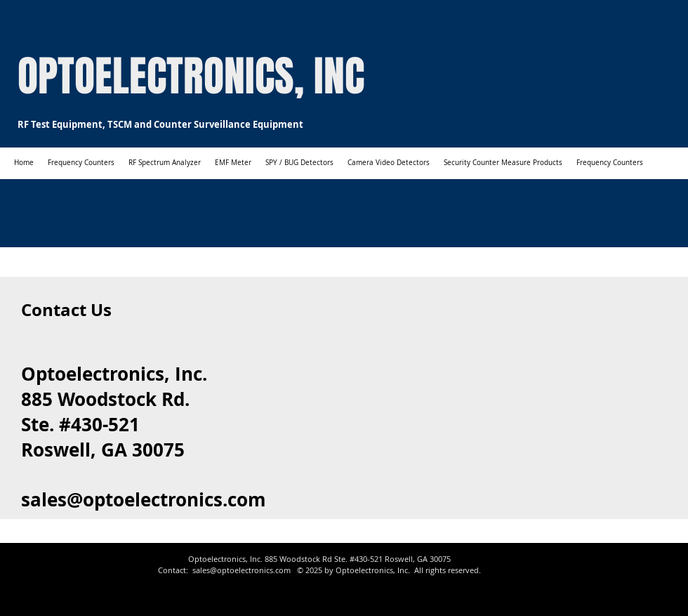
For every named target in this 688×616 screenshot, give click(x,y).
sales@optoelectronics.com (144, 499)
